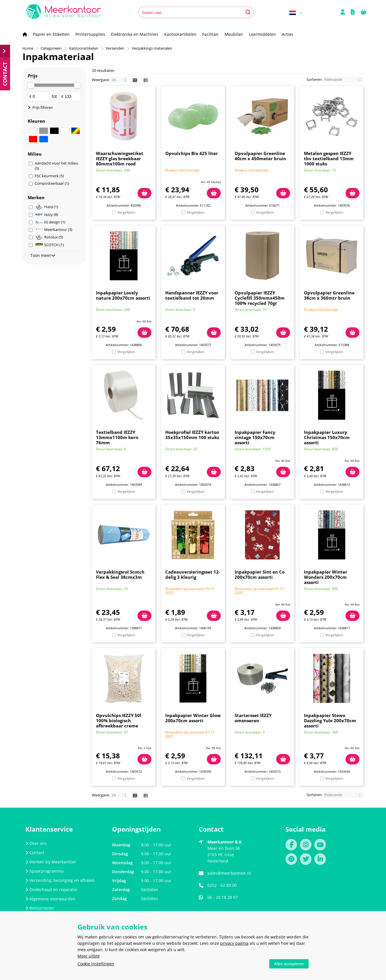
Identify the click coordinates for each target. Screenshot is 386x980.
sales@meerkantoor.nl (229, 873)
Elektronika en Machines (135, 34)
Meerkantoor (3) (54, 229)
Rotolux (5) (49, 237)
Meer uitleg (89, 956)
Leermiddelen (262, 34)
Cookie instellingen (96, 964)
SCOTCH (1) (50, 245)
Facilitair (210, 34)
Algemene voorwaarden (50, 899)
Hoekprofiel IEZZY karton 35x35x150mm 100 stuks (192, 435)
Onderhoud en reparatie (51, 890)
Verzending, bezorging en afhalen (60, 880)
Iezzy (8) (47, 214)
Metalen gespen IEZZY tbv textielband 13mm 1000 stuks (329, 158)
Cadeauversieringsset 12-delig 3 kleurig (193, 574)
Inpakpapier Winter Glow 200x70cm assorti (193, 718)
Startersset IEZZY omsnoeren (253, 718)
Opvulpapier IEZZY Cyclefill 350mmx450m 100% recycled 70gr (260, 298)
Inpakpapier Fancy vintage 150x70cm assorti (255, 437)
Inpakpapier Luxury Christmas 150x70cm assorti (327, 437)
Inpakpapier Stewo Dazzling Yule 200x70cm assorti (330, 720)
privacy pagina (234, 943)
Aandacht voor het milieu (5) (56, 166)
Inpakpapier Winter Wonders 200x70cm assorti (326, 577)
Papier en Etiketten (51, 34)
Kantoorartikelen (180, 34)
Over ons (36, 843)
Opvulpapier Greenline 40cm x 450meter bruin (260, 156)
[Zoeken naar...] (248, 12)
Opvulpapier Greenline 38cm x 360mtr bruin (329, 295)
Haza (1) (47, 207)
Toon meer (43, 255)
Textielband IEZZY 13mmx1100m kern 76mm (117, 437)
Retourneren (40, 908)
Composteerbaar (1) (52, 183)
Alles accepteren (289, 964)
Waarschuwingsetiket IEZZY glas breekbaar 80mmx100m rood (120, 158)
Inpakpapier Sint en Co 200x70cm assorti (260, 574)
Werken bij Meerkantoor (51, 862)
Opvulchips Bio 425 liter (192, 153)
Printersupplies (90, 34)
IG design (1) (50, 222)
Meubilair (234, 34)
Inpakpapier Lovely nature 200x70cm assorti (123, 295)
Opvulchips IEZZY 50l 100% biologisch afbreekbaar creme (119, 720)
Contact (35, 853)
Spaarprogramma (44, 871)
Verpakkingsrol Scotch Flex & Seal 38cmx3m (120, 574)
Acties (287, 34)
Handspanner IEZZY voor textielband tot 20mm (192, 295)
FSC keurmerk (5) (49, 176)
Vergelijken (126, 212)
